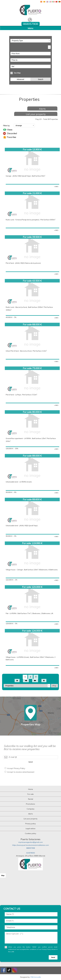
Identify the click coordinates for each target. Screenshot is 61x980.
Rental (31, 799)
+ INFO (56, 187)
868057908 (31, 848)
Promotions (30, 804)
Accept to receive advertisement (21, 772)
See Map (17, 73)
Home (31, 789)
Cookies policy (30, 833)
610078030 (31, 853)
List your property (36, 114)
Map (3, 875)
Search (41, 79)
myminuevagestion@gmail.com (31, 842)
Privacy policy (30, 824)
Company (30, 809)
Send (31, 762)
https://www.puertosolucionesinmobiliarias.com (31, 845)
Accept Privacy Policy (16, 768)
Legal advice (30, 829)
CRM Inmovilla (35, 977)
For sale (30, 794)
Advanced (20, 79)
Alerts (42, 109)
